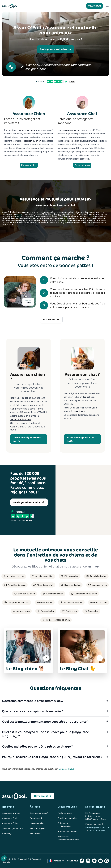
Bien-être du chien (24, 594)
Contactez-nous (67, 769)
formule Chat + (78, 411)
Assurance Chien (10, 823)
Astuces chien (21, 611)
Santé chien (69, 611)
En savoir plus (29, 165)
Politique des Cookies (68, 831)
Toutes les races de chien (56, 620)
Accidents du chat (14, 576)
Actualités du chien (15, 585)
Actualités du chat (96, 576)
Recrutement (36, 818)
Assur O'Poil (25, 859)
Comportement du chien (84, 594)
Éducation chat (70, 576)
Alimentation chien (53, 594)
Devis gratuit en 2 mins (56, 49)
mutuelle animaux (27, 130)
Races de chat (46, 611)
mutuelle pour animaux (77, 216)
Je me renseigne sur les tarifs (27, 439)
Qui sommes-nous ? (39, 813)
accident (72, 141)
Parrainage (7, 834)
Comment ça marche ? (12, 828)
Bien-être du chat (71, 585)
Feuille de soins (65, 813)
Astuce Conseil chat (71, 602)
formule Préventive (21, 419)
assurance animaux (71, 130)
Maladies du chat (45, 602)
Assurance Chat (10, 818)
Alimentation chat (43, 585)
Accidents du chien (42, 576)
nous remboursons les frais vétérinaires (30, 222)
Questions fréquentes (55, 688)
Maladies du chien (99, 602)
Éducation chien (97, 585)
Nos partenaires (37, 823)
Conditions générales (67, 818)
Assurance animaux (11, 813)
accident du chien (32, 141)
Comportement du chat (17, 602)
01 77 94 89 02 (98, 830)
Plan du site (35, 834)
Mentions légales (38, 828)
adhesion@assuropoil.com (98, 827)
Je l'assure (51, 319)
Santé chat (91, 611)
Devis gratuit (43, 796)
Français (57, 861)
